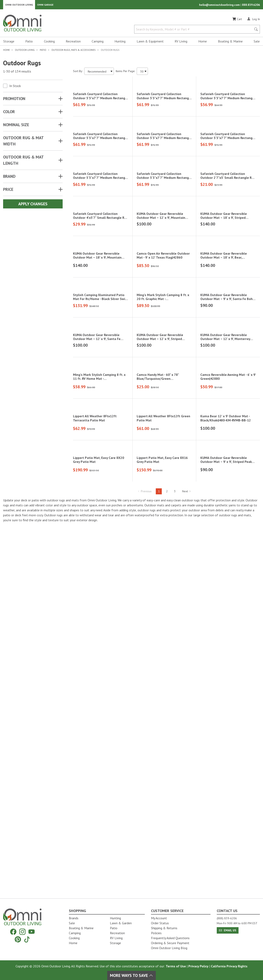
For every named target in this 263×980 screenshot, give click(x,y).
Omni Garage (45, 5)
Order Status (160, 923)
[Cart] (237, 21)
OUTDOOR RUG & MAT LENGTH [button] (23, 162)
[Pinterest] (18, 939)
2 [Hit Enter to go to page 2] (167, 862)
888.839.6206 (251, 5)
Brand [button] (9, 178)
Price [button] (8, 191)
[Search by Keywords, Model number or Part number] (194, 31)
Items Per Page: (125, 73)
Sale (257, 43)
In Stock (15, 87)
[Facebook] (13, 932)
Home (203, 43)
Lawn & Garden (121, 923)
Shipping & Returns (164, 928)
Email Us (228, 930)
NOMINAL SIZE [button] (16, 126)
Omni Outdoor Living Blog (169, 948)
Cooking (49, 43)
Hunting (120, 43)
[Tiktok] (27, 939)
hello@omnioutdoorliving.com (220, 5)
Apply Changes (33, 205)
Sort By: (78, 73)
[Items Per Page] (142, 73)
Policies (156, 933)
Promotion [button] (14, 100)
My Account (159, 918)
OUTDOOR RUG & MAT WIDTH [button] (23, 142)
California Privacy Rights (229, 966)
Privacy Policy (198, 966)
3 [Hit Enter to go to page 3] (175, 862)
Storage (9, 43)
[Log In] (253, 20)
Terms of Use (176, 966)
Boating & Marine (230, 43)
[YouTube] (32, 932)
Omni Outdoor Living (19, 5)
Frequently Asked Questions (170, 938)
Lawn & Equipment (150, 43)
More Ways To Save (131, 975)
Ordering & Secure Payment (170, 943)
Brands (74, 918)
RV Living (181, 43)
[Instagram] (22, 932)
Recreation (73, 43)
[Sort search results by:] (99, 73)
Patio (29, 43)
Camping (98, 43)
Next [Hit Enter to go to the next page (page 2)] (187, 862)
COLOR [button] (9, 113)
